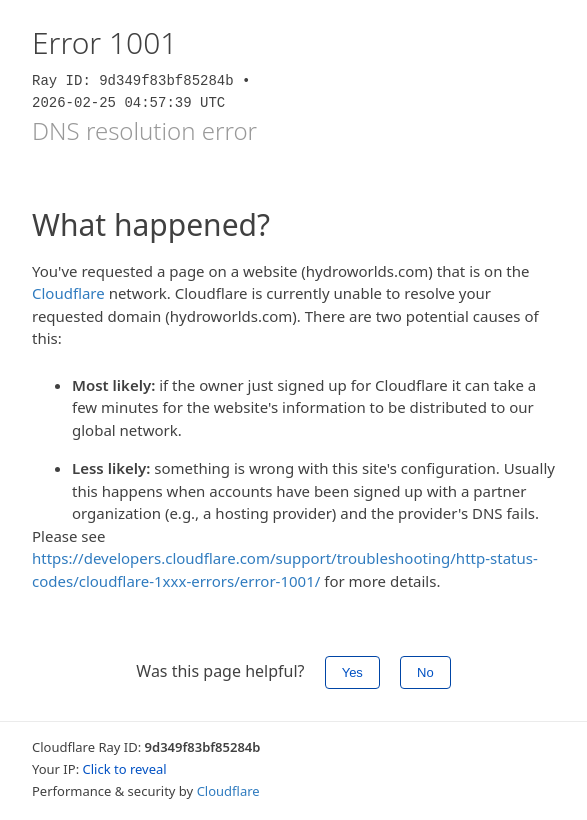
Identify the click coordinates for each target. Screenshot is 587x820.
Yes (352, 672)
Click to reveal (125, 769)
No (425, 672)
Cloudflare (68, 293)
